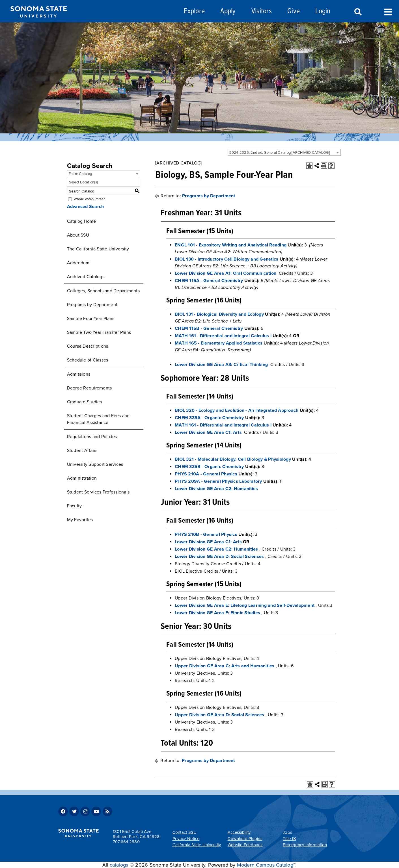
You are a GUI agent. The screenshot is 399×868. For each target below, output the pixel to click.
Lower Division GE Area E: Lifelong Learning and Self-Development (245, 605)
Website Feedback (245, 845)
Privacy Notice (186, 839)
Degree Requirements (89, 388)
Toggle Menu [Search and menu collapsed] (388, 11)
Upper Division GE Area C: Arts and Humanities (225, 666)
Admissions (79, 374)
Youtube (96, 811)
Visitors (262, 11)
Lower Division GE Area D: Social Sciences (219, 557)
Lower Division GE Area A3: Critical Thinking (221, 365)
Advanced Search (86, 207)
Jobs (287, 832)
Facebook (63, 811)
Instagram (85, 811)
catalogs (119, 865)
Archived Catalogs (86, 277)
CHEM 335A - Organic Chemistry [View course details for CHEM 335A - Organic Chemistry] (209, 418)
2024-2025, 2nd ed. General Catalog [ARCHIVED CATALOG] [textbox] (280, 153)
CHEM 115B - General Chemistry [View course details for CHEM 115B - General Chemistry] (209, 328)
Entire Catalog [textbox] (80, 174)
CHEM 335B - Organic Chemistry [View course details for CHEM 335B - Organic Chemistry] (209, 467)
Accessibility (239, 832)
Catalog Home (82, 221)
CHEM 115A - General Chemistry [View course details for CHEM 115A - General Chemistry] (209, 281)
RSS (107, 811)
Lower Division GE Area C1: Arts (208, 432)
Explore (194, 11)
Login (323, 11)
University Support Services (95, 464)
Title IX (289, 839)
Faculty (75, 506)
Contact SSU (185, 832)
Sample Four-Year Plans (91, 319)
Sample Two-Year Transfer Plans (99, 332)
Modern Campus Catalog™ (266, 865)
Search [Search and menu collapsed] (357, 12)
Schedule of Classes (88, 360)
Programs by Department (92, 305)
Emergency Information (305, 845)
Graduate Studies (85, 402)
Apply (228, 11)
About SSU (78, 235)
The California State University (98, 249)
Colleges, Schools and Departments (103, 291)
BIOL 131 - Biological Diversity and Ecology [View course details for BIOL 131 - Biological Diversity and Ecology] (219, 314)
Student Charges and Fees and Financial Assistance (98, 419)
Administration (82, 478)
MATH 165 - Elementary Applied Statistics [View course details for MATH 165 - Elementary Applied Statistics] (219, 343)
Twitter (74, 811)
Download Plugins (245, 839)
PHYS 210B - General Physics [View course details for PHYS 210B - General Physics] (206, 534)
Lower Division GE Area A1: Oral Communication (226, 273)
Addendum (78, 263)
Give (294, 11)
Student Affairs (82, 451)
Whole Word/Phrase (90, 199)
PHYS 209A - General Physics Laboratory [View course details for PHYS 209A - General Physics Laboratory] (218, 481)
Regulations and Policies (92, 437)
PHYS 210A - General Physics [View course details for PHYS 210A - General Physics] (206, 474)
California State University (197, 845)
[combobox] (284, 152)
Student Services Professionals (98, 492)
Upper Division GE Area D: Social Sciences (219, 715)
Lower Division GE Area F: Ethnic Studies (217, 613)
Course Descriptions (88, 346)
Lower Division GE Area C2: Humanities (216, 489)
